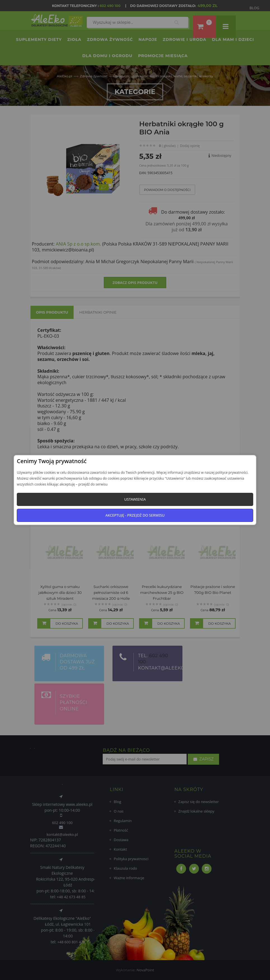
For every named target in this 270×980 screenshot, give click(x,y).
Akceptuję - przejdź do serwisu (135, 515)
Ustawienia (135, 499)
